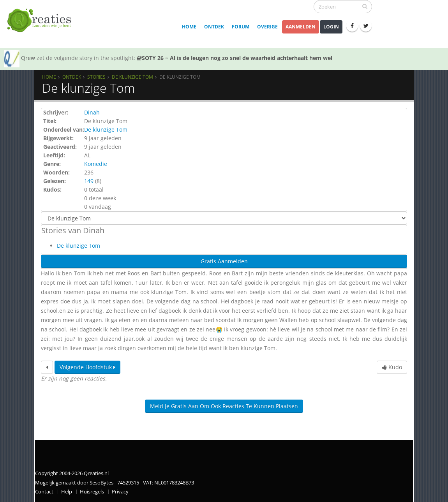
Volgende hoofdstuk (87, 367)
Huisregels (92, 492)
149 (89, 181)
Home (189, 27)
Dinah (92, 112)
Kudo (392, 367)
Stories (96, 77)
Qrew (28, 58)
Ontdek (214, 27)
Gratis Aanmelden (224, 261)
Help (67, 492)
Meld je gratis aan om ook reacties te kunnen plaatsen (224, 406)
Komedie (96, 164)
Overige (267, 27)
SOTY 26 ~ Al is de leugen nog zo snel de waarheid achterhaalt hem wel (235, 58)
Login (331, 27)
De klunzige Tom (132, 77)
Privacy (120, 492)
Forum (241, 27)
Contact (44, 492)
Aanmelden (301, 27)
